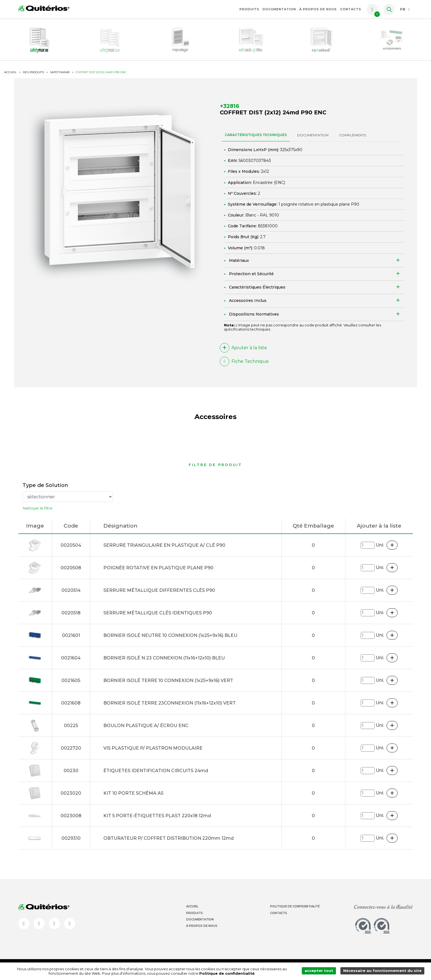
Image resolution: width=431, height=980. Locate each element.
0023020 (71, 797)
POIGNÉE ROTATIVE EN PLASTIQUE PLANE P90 (158, 572)
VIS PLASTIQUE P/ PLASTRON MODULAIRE (153, 752)
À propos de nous (318, 9)
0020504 (71, 549)
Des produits (33, 75)
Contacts (351, 9)
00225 (71, 729)
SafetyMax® (60, 75)
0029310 (71, 842)
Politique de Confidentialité (295, 910)
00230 (71, 775)
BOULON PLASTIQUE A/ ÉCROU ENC (146, 729)
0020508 (71, 572)
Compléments (352, 138)
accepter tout (320, 971)
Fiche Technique (244, 365)
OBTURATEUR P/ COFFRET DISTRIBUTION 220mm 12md (169, 842)
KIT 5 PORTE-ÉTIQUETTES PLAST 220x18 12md (157, 820)
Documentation (279, 9)
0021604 (71, 662)
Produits (249, 9)
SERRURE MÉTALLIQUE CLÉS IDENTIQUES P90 (158, 617)
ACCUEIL (10, 75)
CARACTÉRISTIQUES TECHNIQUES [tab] (256, 138)
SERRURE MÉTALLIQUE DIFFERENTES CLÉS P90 (159, 594)
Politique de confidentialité (228, 973)
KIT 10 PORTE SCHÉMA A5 (133, 797)
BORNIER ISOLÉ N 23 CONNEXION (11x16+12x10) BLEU (164, 662)
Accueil (192, 910)
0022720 (71, 752)
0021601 (71, 639)
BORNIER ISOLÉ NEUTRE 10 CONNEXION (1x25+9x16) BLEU (170, 639)
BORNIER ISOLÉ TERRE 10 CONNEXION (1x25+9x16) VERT (168, 684)
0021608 (71, 707)
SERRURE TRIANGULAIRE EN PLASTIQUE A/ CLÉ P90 (164, 549)
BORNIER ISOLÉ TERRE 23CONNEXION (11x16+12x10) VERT (170, 707)
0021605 (71, 684)
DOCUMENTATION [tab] (313, 138)
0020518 (71, 617)
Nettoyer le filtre (38, 512)
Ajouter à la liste (243, 351)
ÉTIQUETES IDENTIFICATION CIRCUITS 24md (156, 775)
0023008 (71, 820)
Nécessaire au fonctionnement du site (383, 971)
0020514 (71, 594)
